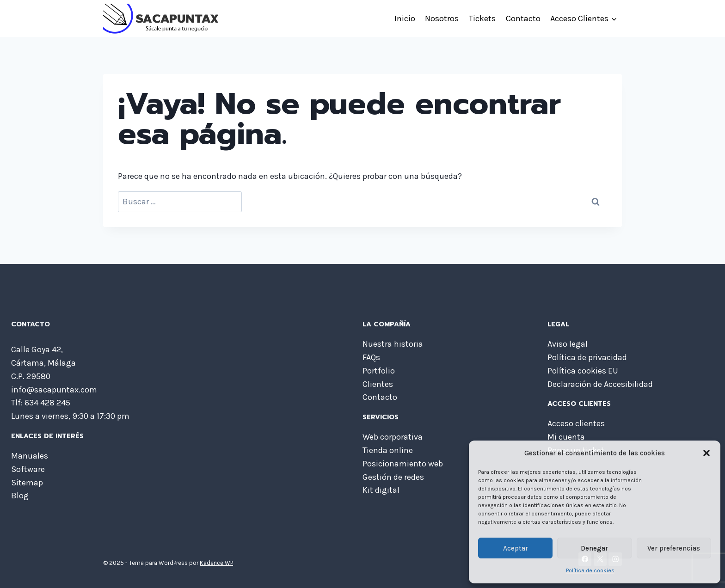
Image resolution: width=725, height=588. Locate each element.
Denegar (594, 548)
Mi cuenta (566, 437)
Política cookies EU (583, 371)
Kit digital (381, 490)
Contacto (523, 18)
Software (28, 469)
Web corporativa (393, 437)
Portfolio (379, 371)
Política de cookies (590, 570)
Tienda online (388, 450)
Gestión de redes (393, 477)
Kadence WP (216, 563)
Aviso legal (568, 344)
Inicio (405, 18)
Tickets (482, 18)
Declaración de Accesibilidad (600, 384)
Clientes (378, 384)
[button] (707, 453)
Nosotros (442, 18)
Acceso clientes (576, 423)
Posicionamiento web (403, 464)
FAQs (371, 357)
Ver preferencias (674, 548)
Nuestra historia (393, 344)
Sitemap (27, 483)
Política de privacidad (587, 357)
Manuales (30, 456)
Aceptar (516, 548)
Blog (20, 496)
